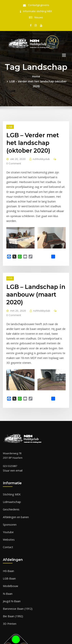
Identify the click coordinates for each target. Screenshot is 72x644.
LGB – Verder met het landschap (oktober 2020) (38, 79)
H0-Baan (8, 527)
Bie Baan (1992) (12, 570)
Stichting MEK (11, 454)
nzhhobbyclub (38, 149)
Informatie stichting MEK (38, 11)
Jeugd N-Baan (11, 555)
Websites (8, 497)
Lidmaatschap (11, 462)
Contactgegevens (38, 5)
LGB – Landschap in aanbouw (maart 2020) (33, 267)
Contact (7, 504)
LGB (9, 119)
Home (36, 74)
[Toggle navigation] (64, 53)
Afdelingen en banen (15, 476)
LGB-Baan (9, 534)
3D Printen (9, 577)
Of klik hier (9, 616)
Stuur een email (12, 431)
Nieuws (39, 16)
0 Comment (12, 153)
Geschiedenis (11, 469)
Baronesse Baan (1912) (16, 563)
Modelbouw (10, 541)
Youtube (8, 490)
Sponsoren (9, 483)
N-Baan (7, 549)
